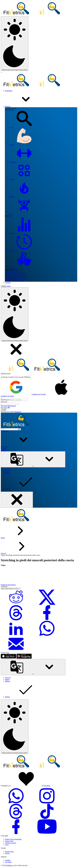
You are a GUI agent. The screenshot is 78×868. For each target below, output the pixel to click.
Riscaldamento (10, 275)
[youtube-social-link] (47, 834)
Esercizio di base (21, 273)
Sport (43, 206)
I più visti (43, 226)
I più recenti (43, 243)
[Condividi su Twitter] (47, 604)
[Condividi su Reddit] (16, 604)
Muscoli (43, 137)
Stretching (16, 272)
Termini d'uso (9, 851)
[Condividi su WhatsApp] (47, 635)
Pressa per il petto (21, 279)
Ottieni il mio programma (13, 839)
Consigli (8, 283)
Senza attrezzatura (18, 281)
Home (3, 538)
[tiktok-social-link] (47, 818)
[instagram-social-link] (47, 803)
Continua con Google (23, 394)
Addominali (9, 272)
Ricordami (4, 408)
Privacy (7, 853)
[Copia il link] (20, 589)
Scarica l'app (9, 841)
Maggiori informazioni (8, 585)
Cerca (43, 119)
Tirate (9, 279)
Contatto (8, 860)
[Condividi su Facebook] (47, 620)
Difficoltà (43, 189)
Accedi (4, 286)
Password (4, 402)
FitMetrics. (10, 865)
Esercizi (23, 106)
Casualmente (43, 260)
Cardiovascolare (10, 273)
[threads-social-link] (16, 818)
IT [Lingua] (33, 459)
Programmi (9, 91)
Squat (13, 279)
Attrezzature (43, 154)
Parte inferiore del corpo (17, 277)
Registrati (18, 412)
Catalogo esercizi (11, 843)
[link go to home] (31, 768)
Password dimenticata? (8, 406)
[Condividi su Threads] (16, 620)
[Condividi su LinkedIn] (16, 635)
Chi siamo (8, 862)
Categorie (43, 172)
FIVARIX (47, 786)
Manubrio (8, 281)
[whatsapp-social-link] (16, 803)
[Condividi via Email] (16, 651)
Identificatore (5, 400)
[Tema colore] (15, 44)
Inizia (9, 286)
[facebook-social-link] (16, 834)
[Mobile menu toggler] (2, 72)
